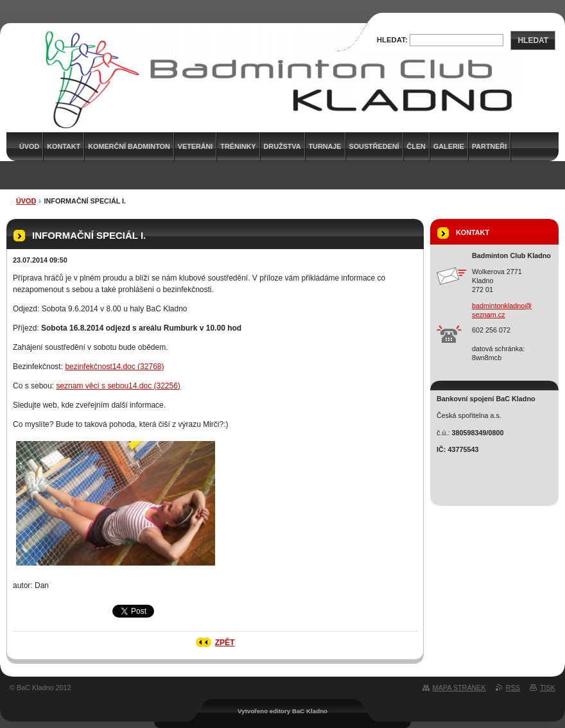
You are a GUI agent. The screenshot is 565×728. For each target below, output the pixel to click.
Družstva (282, 146)
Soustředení (374, 146)
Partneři (489, 146)
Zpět (225, 643)
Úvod (26, 201)
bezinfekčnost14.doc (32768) (114, 367)
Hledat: (392, 40)
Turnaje (325, 146)
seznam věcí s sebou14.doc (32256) (118, 386)
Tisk (548, 688)
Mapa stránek (459, 688)
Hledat (533, 40)
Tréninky (238, 146)
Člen (416, 146)
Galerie (449, 146)
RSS (513, 688)
